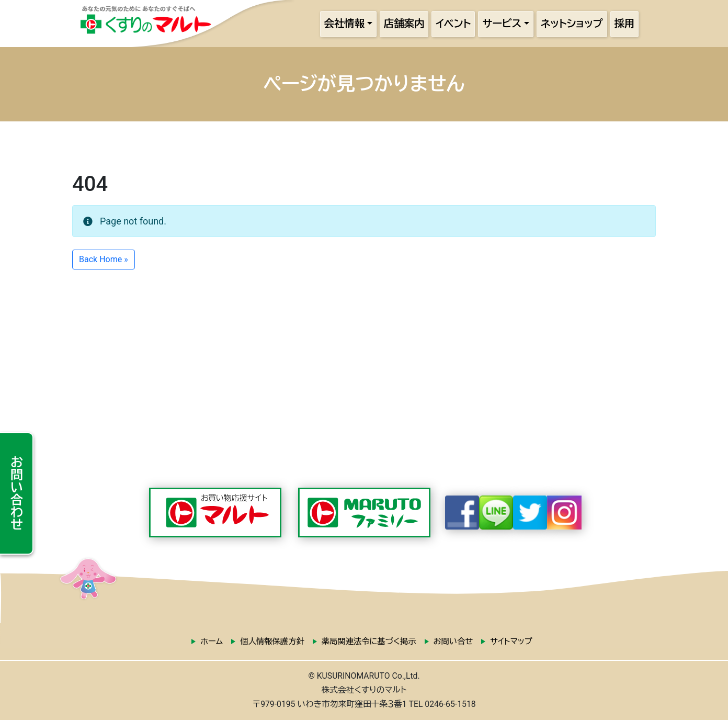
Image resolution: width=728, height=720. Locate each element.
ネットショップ (572, 24)
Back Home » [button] (104, 259)
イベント (453, 24)
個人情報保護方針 (272, 642)
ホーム (212, 642)
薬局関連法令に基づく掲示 (369, 642)
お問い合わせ (16, 493)
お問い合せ (453, 642)
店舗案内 (404, 24)
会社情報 (344, 24)
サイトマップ (511, 642)
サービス (502, 24)
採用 (625, 24)
